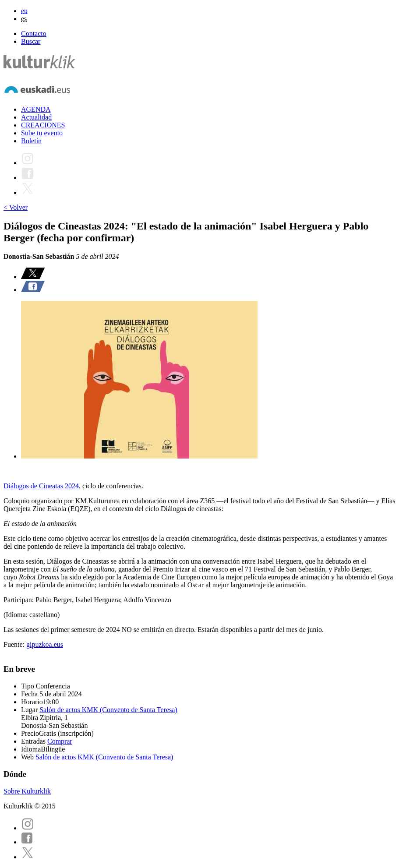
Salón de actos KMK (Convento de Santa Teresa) (108, 710)
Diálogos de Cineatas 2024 (41, 486)
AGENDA (36, 109)
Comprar (60, 741)
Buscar (31, 41)
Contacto (34, 34)
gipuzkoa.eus (45, 644)
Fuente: (15, 644)
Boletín (31, 141)
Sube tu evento (42, 133)
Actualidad (36, 117)
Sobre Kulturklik (27, 791)
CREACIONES (43, 125)
